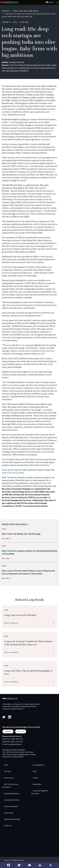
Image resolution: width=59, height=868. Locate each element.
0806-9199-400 (17, 739)
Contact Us (8, 826)
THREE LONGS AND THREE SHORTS (26, 11)
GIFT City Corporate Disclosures (10, 786)
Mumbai (8, 731)
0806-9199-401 (17, 742)
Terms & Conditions (11, 806)
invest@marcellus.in (15, 744)
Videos (35, 778)
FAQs (35, 771)
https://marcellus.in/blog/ (13, 473)
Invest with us (9, 778)
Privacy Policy (9, 813)
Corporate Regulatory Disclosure (40, 792)
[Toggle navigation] (58, 2)
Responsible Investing (12, 819)
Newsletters (37, 784)
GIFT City (21, 731)
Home (6, 765)
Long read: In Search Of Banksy (21, 615)
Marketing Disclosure (12, 794)
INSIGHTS (6, 11)
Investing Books (39, 765)
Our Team (7, 771)
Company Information (12, 800)
